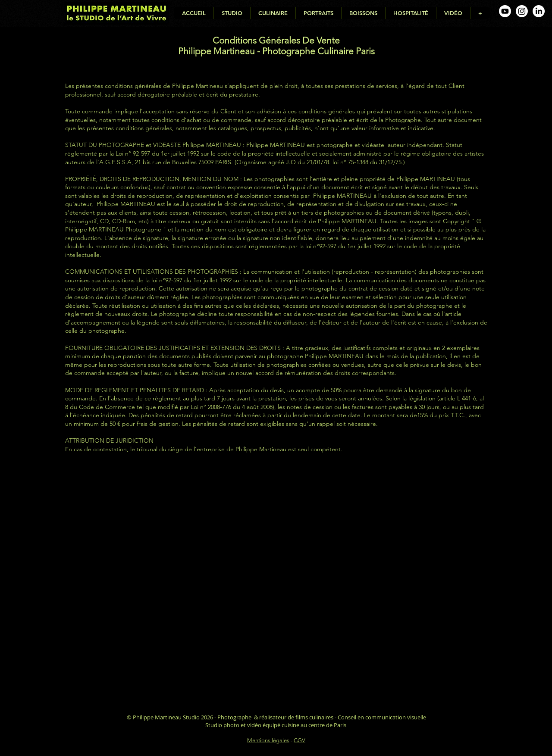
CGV (300, 740)
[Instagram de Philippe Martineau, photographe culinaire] (522, 11)
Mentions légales (268, 740)
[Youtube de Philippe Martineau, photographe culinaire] (505, 11)
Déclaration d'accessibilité (276, 748)
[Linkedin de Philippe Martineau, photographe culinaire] (539, 11)
